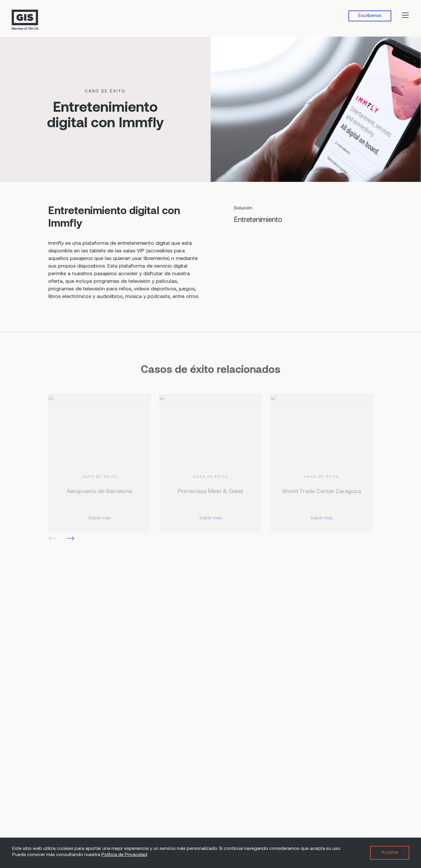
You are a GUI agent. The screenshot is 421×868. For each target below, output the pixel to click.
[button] (71, 538)
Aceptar (390, 852)
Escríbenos (370, 16)
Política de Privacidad (124, 855)
